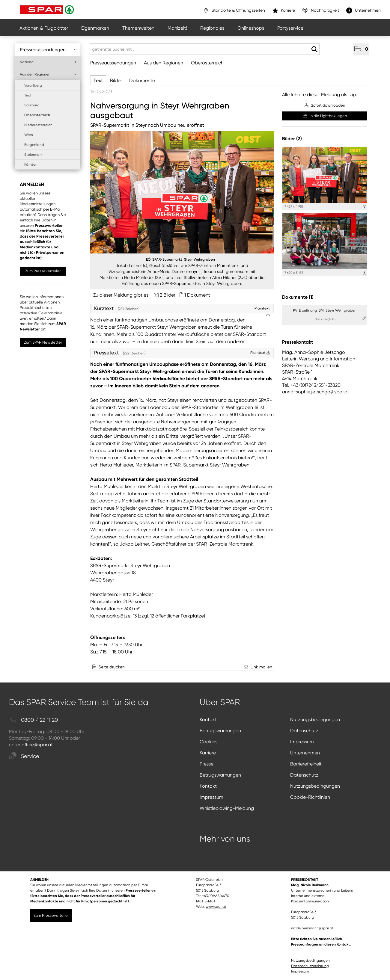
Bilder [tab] (116, 80)
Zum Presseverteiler (43, 271)
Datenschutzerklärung (310, 966)
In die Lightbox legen (325, 116)
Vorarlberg (33, 85)
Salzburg (32, 105)
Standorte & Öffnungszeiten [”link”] (234, 10)
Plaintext (260, 353)
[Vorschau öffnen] (182, 192)
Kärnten (31, 164)
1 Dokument (197, 295)
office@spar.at (37, 745)
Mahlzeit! (177, 28)
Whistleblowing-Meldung (227, 808)
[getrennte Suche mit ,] (205, 49)
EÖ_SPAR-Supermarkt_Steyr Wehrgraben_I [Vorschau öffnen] (182, 259)
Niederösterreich (38, 125)
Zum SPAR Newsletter (43, 342)
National (48, 62)
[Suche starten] (314, 49)
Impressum (302, 742)
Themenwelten (138, 28)
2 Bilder (168, 295)
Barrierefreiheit (306, 764)
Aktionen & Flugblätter (44, 28)
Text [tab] (98, 80)
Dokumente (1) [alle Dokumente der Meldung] (298, 297)
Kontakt (208, 719)
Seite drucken (112, 667)
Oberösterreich (37, 115)
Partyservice (290, 28)
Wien (29, 135)
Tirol (28, 95)
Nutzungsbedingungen (315, 719)
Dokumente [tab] (142, 80)
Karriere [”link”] (284, 10)
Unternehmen (305, 753)
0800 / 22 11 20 (33, 720)
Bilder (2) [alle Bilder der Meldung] (292, 139)
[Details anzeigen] (364, 207)
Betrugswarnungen (220, 731)
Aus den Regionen (48, 74)
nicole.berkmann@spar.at (312, 928)
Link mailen (261, 667)
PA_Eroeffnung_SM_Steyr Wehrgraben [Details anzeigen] (325, 310)
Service (24, 756)
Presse (207, 764)
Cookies (208, 742)
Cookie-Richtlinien (310, 797)
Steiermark (33, 155)
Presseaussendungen (48, 50)
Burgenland (34, 145)
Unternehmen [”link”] (363, 10)
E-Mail (210, 901)
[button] (361, 49)
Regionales (212, 28)
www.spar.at (216, 907)
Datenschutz (304, 731)
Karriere (208, 753)
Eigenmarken (95, 28)
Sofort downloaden (325, 105)
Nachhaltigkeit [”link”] (321, 10)
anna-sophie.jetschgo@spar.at (316, 392)
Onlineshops (251, 28)
